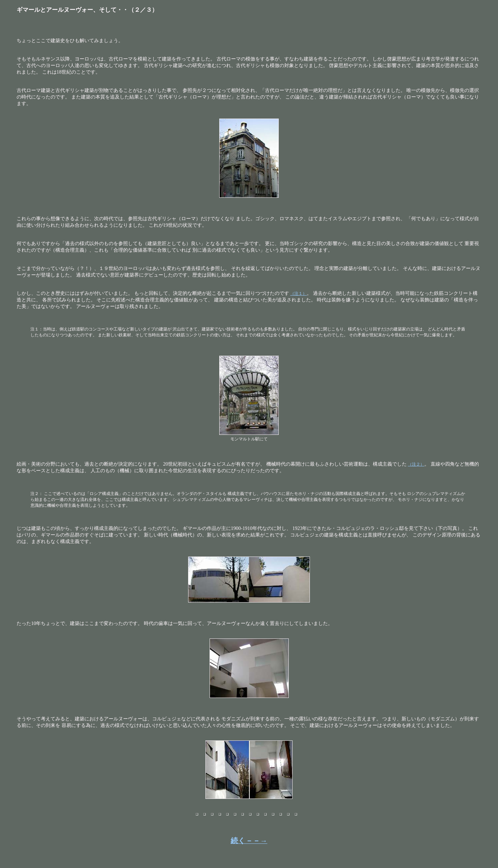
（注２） (416, 464)
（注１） (298, 293)
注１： (37, 329)
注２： (37, 494)
